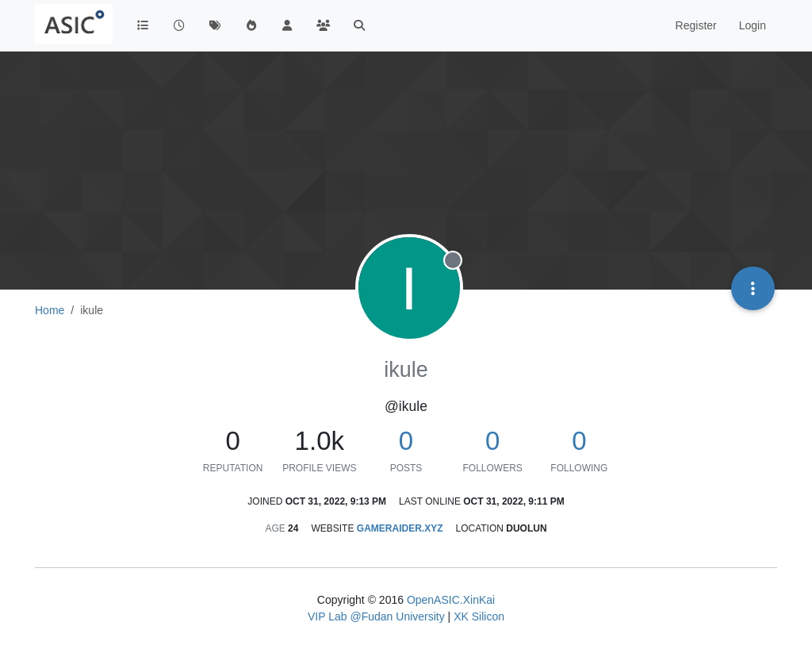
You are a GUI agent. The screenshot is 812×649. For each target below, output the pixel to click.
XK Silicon (479, 616)
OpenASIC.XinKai (451, 600)
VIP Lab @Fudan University (376, 616)
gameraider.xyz (400, 528)
